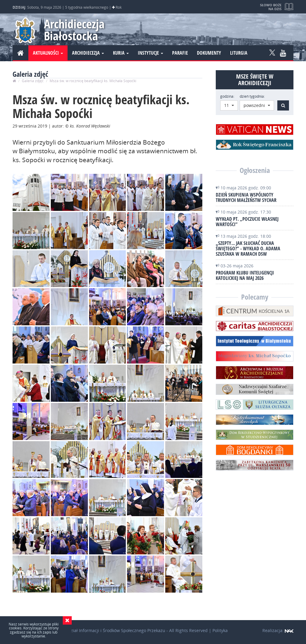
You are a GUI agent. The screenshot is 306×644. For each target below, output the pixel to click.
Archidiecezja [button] (88, 53)
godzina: (227, 96)
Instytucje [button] (150, 53)
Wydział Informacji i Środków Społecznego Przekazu (114, 630)
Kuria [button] (121, 53)
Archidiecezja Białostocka (74, 30)
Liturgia (239, 53)
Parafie (180, 53)
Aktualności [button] (48, 53)
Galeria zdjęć (33, 81)
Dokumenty (209, 53)
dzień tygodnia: (252, 96)
